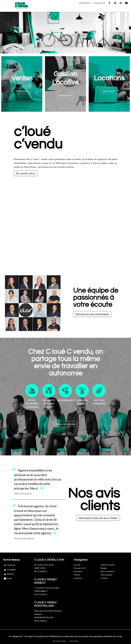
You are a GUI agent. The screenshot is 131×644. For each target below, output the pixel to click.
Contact (104, 578)
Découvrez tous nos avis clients (98, 518)
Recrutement (107, 575)
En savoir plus (26, 173)
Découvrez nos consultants (92, 314)
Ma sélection (85, 3)
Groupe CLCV (99, 3)
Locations (78, 578)
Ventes (77, 575)
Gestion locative (108, 565)
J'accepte (74, 641)
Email (127, 3)
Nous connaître (107, 571)
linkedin (121, 3)
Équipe (104, 568)
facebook (109, 3)
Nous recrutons (65, 424)
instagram (115, 3)
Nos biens (78, 571)
